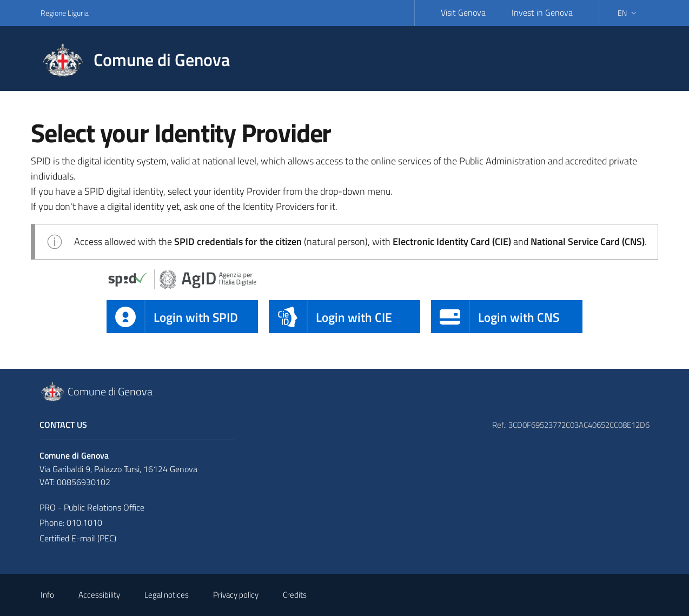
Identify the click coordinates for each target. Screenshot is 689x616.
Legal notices (167, 595)
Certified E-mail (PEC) (78, 538)
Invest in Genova (542, 12)
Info (47, 595)
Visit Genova (463, 12)
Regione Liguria (65, 13)
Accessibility (99, 595)
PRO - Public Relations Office (92, 507)
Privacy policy (236, 595)
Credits (295, 595)
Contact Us (63, 425)
